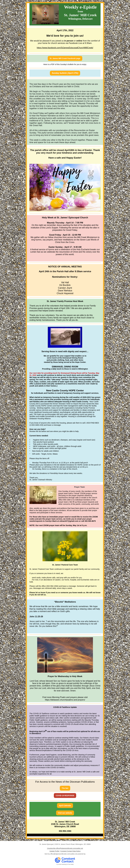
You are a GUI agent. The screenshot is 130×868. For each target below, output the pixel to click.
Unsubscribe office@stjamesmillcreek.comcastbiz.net (65, 848)
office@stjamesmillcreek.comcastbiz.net (64, 854)
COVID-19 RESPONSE (65, 796)
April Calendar (65, 806)
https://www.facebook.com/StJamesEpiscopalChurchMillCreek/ (65, 48)
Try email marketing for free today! (65, 864)
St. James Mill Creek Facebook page (65, 58)
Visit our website (65, 813)
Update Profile (54, 851)
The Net (65, 788)
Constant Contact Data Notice (71, 851)
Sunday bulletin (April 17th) (65, 73)
